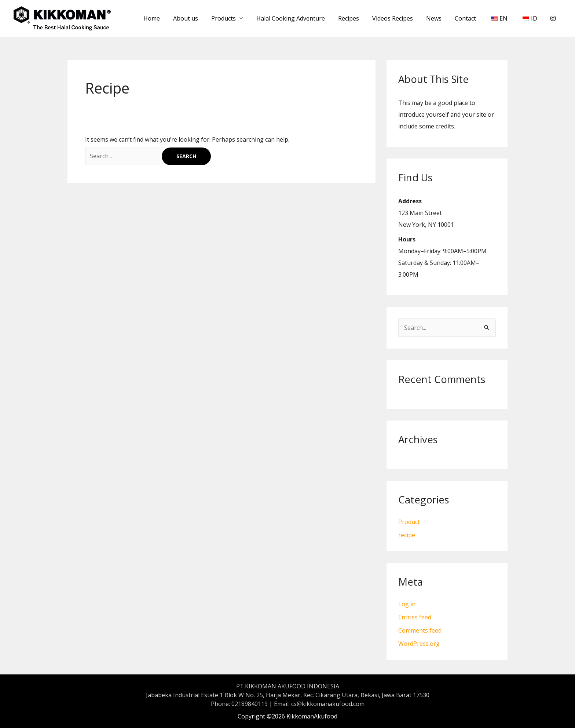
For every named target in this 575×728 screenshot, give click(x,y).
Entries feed (415, 617)
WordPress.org (419, 644)
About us (199, 18)
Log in (407, 604)
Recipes (358, 18)
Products (236, 18)
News (440, 18)
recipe (407, 535)
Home (167, 18)
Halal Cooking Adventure (302, 18)
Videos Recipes (401, 18)
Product (409, 522)
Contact (470, 18)
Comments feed (420, 630)
